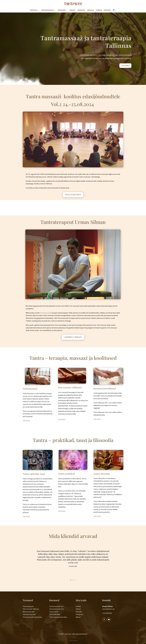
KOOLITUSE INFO (73, 195)
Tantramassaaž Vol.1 (57, 606)
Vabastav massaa (29, 614)
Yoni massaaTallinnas (31, 609)
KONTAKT (107, 10)
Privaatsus (79, 614)
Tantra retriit (54, 612)
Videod (78, 609)
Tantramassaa (32, 617)
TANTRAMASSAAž (47, 10)
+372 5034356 (107, 613)
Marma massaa (28, 612)
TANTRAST (34, 10)
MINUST (72, 10)
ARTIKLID (91, 10)
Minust (78, 617)
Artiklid (78, 606)
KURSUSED (62, 10)
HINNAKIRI (81, 10)
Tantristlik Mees (55, 614)
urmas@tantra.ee (108, 609)
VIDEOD (99, 10)
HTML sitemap (73, 640)
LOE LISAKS (125, 66)
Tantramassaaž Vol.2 (57, 609)
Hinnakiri (79, 612)
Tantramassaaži (46, 313)
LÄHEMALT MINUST (73, 337)
